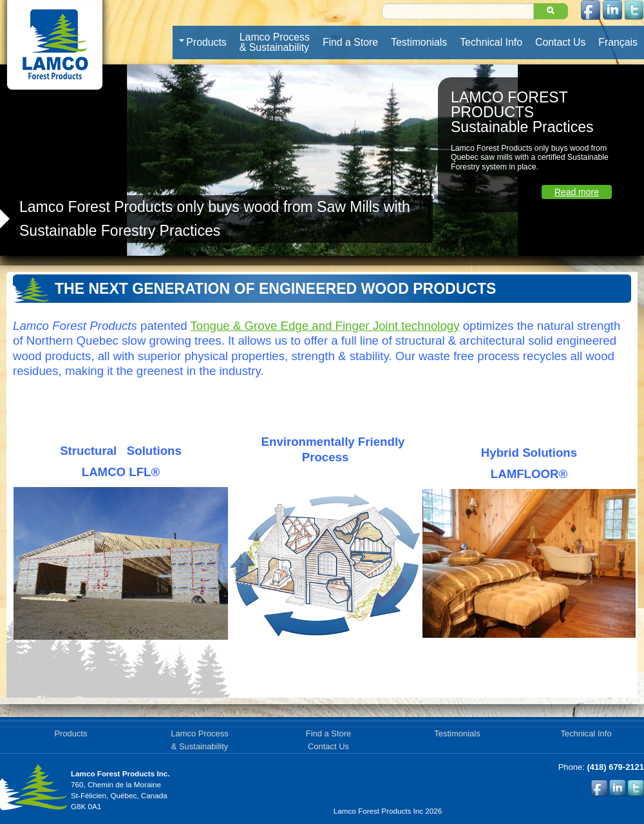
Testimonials (419, 42)
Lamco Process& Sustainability (275, 42)
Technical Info (491, 42)
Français (618, 42)
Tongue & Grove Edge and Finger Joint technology (325, 326)
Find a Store (350, 42)
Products (203, 43)
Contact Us (560, 42)
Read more (577, 192)
